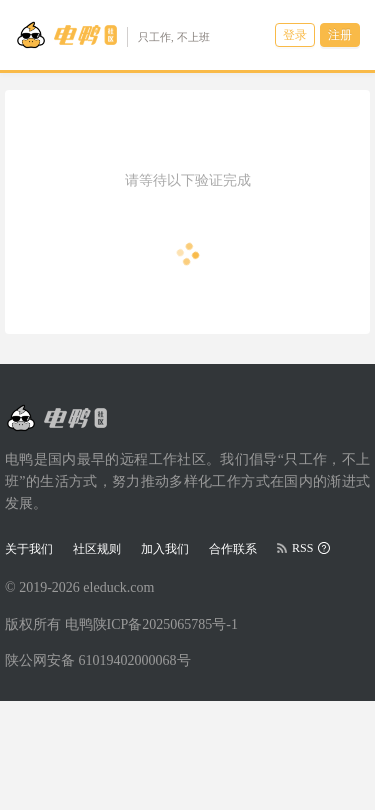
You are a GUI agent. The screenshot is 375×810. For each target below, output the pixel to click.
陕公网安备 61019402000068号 (98, 660)
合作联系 (233, 549)
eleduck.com (118, 587)
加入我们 (165, 549)
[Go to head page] (112, 35)
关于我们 (29, 549)
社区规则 (97, 549)
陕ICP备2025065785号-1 (165, 624)
